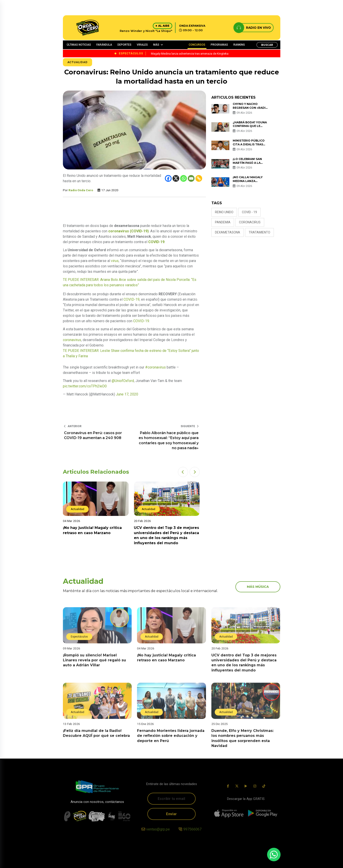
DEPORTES (124, 45)
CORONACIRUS (250, 222)
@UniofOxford (123, 381)
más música (258, 587)
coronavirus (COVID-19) (128, 231)
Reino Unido (224, 212)
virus (115, 261)
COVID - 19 (249, 212)
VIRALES (142, 45)
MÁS (156, 45)
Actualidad (77, 62)
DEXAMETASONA (228, 232)
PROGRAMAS (219, 45)
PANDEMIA (223, 222)
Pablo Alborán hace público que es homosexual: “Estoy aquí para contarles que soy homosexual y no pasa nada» (169, 440)
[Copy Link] (199, 178)
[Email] (191, 178)
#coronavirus (155, 367)
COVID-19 (156, 242)
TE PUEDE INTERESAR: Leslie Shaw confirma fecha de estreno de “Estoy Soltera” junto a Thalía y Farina (131, 353)
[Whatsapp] (184, 178)
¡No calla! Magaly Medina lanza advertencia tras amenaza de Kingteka (250, 183)
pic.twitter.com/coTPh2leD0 (85, 386)
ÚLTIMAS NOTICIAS (79, 45)
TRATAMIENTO (259, 232)
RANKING (239, 45)
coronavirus (72, 340)
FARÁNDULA (104, 45)
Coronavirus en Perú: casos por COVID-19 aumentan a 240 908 (93, 435)
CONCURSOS (197, 45)
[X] (176, 178)
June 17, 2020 (127, 394)
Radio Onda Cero (81, 190)
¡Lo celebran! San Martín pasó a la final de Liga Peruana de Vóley (251, 165)
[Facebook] (168, 178)
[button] (183, 472)
